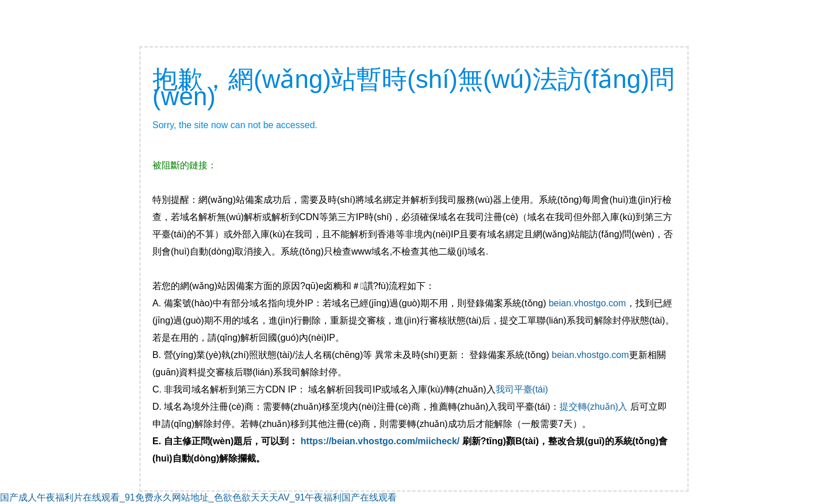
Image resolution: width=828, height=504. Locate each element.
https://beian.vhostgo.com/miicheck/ (380, 441)
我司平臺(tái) (523, 389)
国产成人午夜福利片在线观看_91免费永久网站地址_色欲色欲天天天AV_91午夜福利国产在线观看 (198, 497)
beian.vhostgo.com (587, 303)
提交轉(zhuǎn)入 (593, 407)
